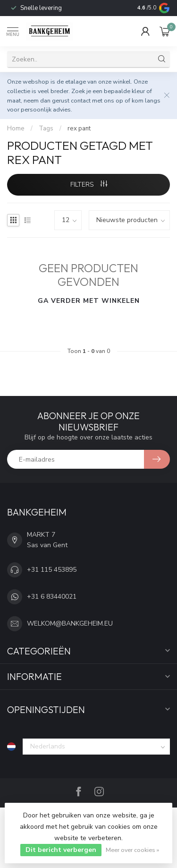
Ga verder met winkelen (89, 301)
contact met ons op (97, 100)
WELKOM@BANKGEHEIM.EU (70, 623)
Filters (89, 185)
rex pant (79, 129)
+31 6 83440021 (52, 597)
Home (16, 129)
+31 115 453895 (52, 570)
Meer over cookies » (132, 850)
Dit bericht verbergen (61, 850)
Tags (46, 129)
